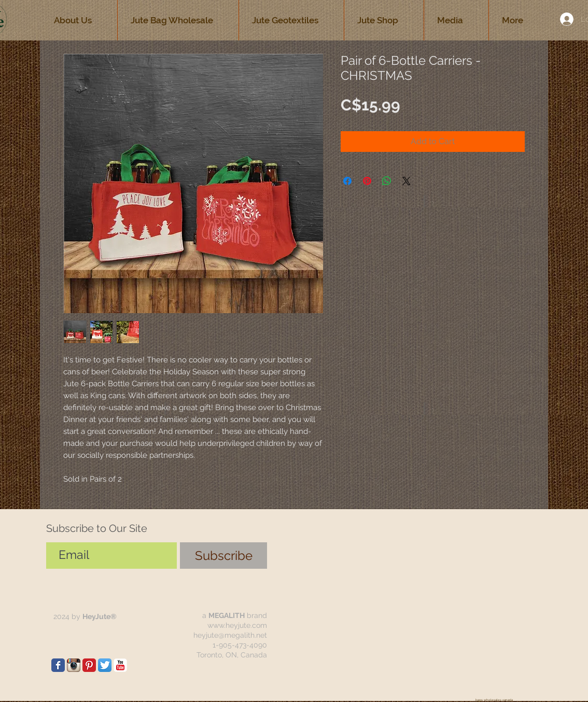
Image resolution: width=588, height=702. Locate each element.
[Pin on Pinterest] (367, 181)
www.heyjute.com (237, 625)
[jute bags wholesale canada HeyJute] (89, 665)
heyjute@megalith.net (230, 635)
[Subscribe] (223, 556)
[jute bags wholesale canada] (58, 665)
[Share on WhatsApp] (387, 181)
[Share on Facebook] (347, 181)
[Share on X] (407, 181)
